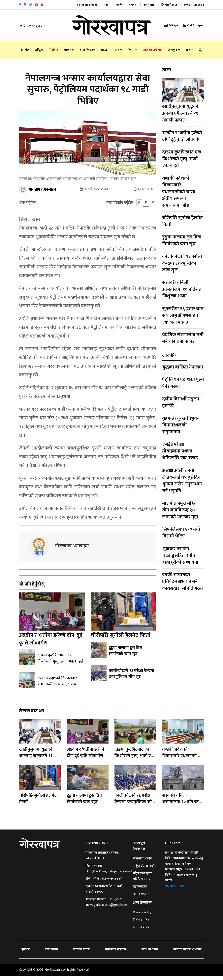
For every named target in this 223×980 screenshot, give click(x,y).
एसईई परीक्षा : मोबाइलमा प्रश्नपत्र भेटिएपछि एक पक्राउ (180, 451)
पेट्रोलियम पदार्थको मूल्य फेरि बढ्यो (183, 383)
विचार (132, 50)
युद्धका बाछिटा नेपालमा (183, 367)
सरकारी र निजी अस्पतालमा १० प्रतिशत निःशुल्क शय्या (182, 289)
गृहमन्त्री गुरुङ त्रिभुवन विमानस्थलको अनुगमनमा (181, 425)
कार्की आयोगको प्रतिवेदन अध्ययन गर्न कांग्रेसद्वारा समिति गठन (182, 582)
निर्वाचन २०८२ (141, 932)
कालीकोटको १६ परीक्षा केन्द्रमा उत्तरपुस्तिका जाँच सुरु (131, 678)
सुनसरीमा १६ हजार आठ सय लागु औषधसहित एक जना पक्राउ (183, 315)
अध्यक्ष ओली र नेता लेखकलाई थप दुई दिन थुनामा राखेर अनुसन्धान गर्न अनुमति (182, 481)
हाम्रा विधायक (88, 50)
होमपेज (25, 50)
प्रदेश (105, 50)
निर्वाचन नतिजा (142, 924)
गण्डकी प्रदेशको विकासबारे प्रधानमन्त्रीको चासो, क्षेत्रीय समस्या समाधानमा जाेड (57, 689)
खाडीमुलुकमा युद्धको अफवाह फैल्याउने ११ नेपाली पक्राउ (180, 113)
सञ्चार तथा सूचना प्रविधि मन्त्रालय (143, 881)
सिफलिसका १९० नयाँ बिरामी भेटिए (181, 533)
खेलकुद (174, 50)
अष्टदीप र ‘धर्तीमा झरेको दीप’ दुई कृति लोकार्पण (51, 643)
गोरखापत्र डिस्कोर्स (116, 954)
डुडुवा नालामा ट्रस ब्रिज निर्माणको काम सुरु (125, 655)
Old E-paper (193, 26)
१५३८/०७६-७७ (94, 896)
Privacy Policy (142, 917)
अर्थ (119, 50)
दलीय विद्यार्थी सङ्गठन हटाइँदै (181, 402)
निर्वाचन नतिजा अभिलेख (187, 954)
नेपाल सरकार (141, 898)
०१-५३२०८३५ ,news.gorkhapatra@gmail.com (106, 906)
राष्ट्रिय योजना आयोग (145, 871)
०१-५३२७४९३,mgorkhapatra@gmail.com (112, 876)
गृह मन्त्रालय (140, 891)
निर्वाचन (53, 50)
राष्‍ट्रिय (39, 50)
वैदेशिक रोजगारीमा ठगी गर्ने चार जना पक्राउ (183, 338)
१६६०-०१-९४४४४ (112, 883)
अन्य (189, 50)
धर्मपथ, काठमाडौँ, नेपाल (102, 860)
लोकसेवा (69, 50)
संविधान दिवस (150, 954)
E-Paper (172, 26)
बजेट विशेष (51, 954)
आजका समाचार (153, 50)
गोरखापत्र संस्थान (175, 890)
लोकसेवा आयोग (142, 863)
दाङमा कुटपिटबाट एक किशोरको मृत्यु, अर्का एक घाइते (60, 663)
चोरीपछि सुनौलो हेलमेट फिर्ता (121, 639)
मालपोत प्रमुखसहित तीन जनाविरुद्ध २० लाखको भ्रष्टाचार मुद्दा (180, 510)
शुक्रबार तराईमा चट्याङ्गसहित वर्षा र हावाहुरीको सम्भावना (180, 556)
